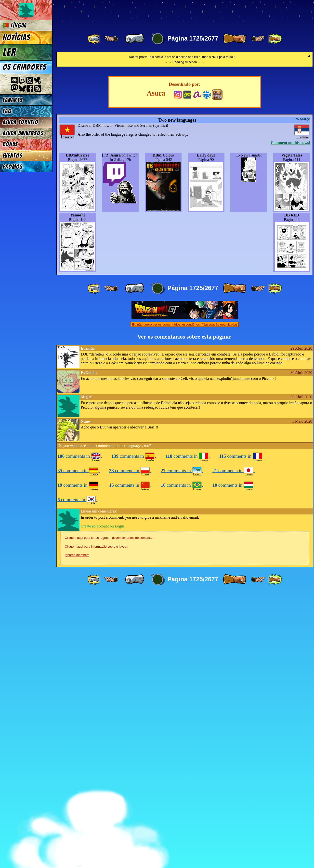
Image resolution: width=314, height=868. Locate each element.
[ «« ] (94, 39)
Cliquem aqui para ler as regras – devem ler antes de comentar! (109, 813)
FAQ (7, 111)
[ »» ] (275, 39)
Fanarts (13, 100)
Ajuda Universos (23, 133)
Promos (13, 167)
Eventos (13, 156)
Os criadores (25, 67)
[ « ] (135, 39)
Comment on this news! (290, 418)
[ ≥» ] (258, 39)
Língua (15, 25)
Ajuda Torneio (20, 122)
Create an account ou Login (102, 801)
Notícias (17, 38)
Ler (10, 52)
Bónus (10, 144)
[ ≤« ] (111, 39)
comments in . (80, 731)
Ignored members (77, 830)
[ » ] (235, 39)
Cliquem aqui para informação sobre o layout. (96, 821)
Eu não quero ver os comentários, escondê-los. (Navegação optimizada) (185, 599)
